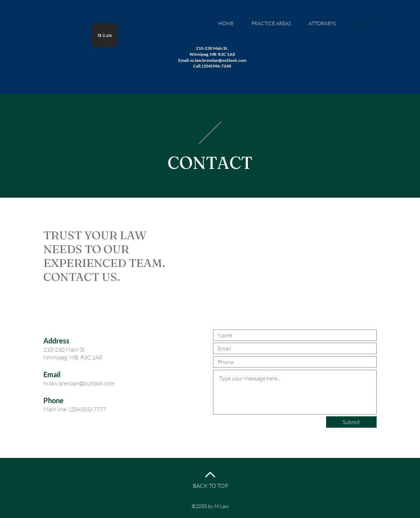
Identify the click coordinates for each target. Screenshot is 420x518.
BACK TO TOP (211, 486)
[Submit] (351, 422)
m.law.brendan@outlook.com (79, 383)
